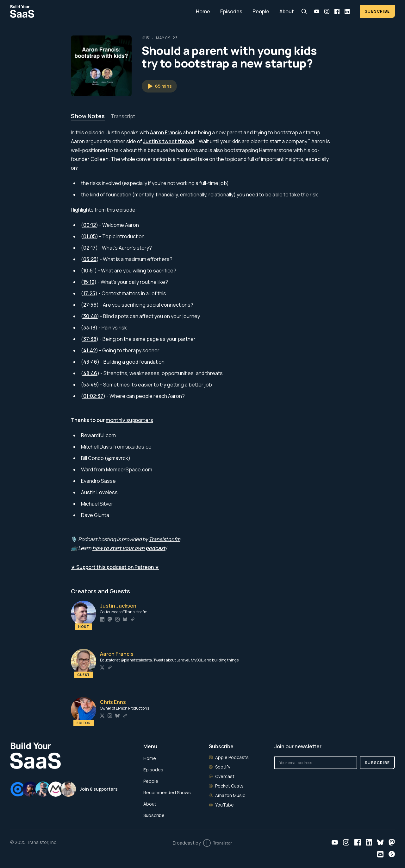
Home (203, 11)
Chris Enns (113, 702)
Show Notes (88, 116)
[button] (159, 86)
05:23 (90, 259)
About (287, 11)
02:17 (89, 248)
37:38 (90, 339)
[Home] (99, 11)
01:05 (90, 236)
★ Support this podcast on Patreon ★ (115, 567)
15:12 (89, 282)
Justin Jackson (118, 606)
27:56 (90, 305)
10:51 (89, 271)
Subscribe (377, 11)
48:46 (90, 373)
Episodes (231, 11)
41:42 (90, 350)
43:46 (90, 362)
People (261, 11)
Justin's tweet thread (168, 141)
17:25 (89, 293)
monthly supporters (129, 420)
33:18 (89, 328)
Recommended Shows (167, 792)
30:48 (90, 316)
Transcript (123, 116)
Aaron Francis (166, 132)
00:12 (90, 225)
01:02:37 (93, 396)
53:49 (90, 385)
